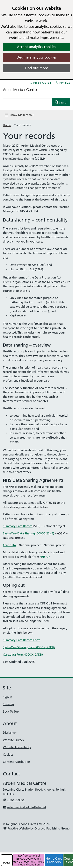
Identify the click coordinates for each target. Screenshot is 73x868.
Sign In (7, 697)
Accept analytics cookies (36, 47)
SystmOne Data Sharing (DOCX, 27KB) (29, 533)
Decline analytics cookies (37, 57)
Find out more (36, 68)
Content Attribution (16, 762)
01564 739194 (40, 83)
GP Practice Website (16, 828)
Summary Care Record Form (22, 640)
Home (7, 125)
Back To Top (11, 712)
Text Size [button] (62, 83)
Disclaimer (10, 733)
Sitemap (8, 704)
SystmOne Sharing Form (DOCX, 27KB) (29, 647)
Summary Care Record (18, 526)
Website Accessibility (17, 747)
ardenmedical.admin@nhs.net (25, 807)
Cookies (8, 755)
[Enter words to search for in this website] (28, 102)
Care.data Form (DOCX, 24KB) (23, 655)
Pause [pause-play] (7, 863)
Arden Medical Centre (20, 90)
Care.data (9, 545)
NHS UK (45, 557)
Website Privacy (14, 740)
